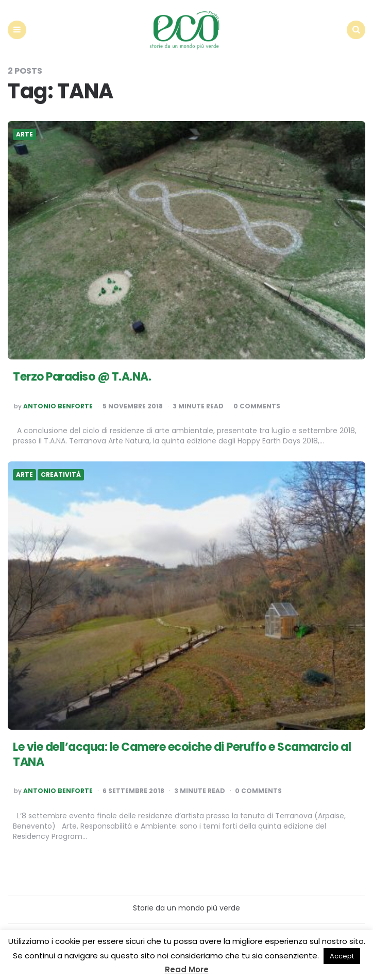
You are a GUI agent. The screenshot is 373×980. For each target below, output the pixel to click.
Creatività (61, 475)
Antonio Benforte (58, 406)
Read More (187, 969)
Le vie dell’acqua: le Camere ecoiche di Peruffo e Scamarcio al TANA (182, 754)
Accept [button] (342, 956)
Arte (24, 134)
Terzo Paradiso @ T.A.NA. (82, 377)
